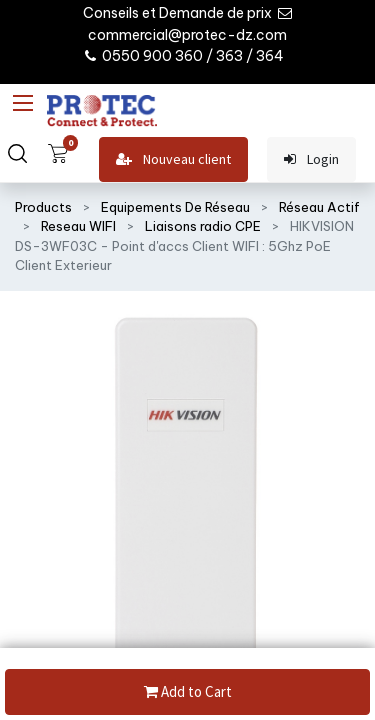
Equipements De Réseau (175, 207)
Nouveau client (173, 159)
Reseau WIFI (78, 226)
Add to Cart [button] (188, 692)
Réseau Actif (319, 207)
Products (43, 207)
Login (311, 159)
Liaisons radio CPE (203, 226)
